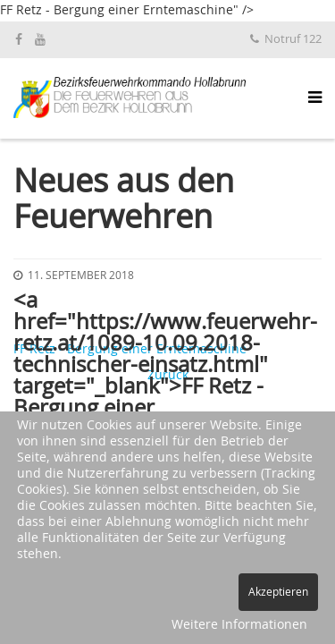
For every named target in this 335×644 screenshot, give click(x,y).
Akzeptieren (278, 592)
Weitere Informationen (239, 625)
